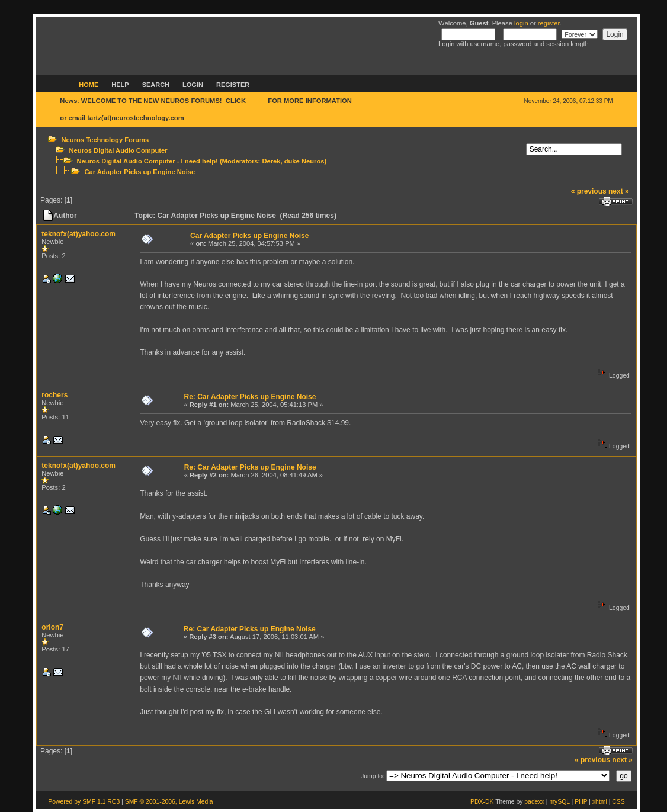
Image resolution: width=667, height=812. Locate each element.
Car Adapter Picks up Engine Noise (140, 172)
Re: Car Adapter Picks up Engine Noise (250, 397)
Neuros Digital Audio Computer (118, 150)
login (521, 23)
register (549, 23)
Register (233, 85)
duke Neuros (304, 161)
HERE (257, 101)
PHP (581, 802)
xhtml (600, 802)
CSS (618, 802)
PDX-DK (482, 802)
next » (619, 191)
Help (120, 85)
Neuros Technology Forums (105, 140)
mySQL (559, 802)
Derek (271, 161)
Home (89, 85)
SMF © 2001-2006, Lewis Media (169, 802)
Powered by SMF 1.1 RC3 (84, 802)
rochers (54, 395)
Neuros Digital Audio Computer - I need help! (147, 161)
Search (156, 85)
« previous (589, 191)
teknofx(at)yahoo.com (78, 234)
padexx (534, 802)
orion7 (52, 627)
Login (193, 85)
